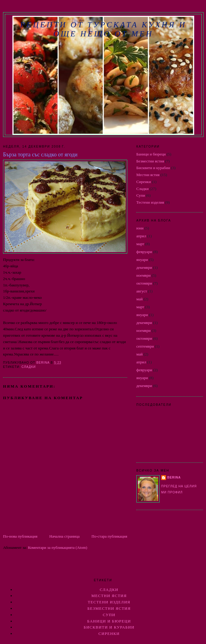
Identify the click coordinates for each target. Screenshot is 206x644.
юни (140, 228)
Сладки (29, 367)
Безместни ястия (150, 161)
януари (142, 260)
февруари (144, 252)
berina (174, 477)
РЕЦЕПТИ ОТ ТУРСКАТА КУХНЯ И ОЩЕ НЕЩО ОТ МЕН (103, 29)
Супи (141, 195)
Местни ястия (148, 175)
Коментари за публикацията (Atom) (58, 547)
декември (144, 267)
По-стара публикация (109, 536)
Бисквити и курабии (153, 168)
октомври (144, 283)
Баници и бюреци (151, 154)
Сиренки (144, 182)
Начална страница (65, 536)
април (141, 236)
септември (145, 346)
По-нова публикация (20, 536)
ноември (143, 275)
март (140, 244)
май (140, 299)
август (142, 291)
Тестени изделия (150, 202)
